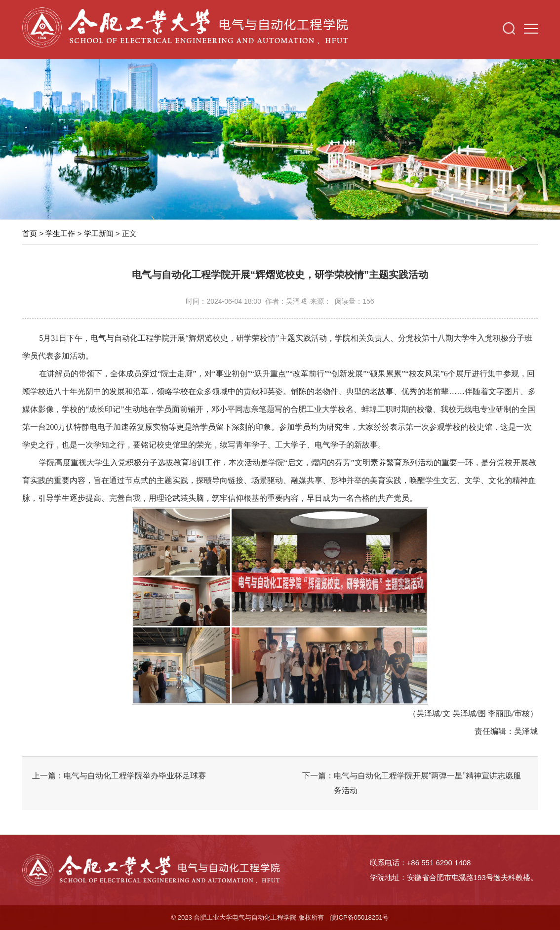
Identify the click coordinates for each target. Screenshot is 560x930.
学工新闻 (99, 233)
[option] (280, 137)
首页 (30, 233)
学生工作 (60, 233)
